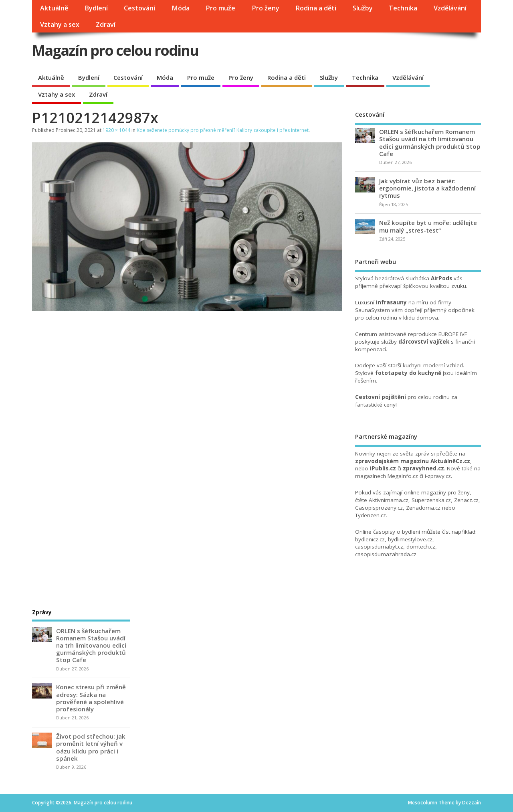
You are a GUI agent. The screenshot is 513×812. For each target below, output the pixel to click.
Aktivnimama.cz (389, 500)
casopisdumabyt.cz (379, 547)
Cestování (139, 8)
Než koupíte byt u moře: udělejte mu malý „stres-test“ (428, 226)
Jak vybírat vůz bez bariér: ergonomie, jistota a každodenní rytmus (427, 188)
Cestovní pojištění (381, 397)
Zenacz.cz (466, 500)
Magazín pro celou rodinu (115, 50)
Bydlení (96, 8)
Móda (181, 8)
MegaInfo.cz (403, 476)
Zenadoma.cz (423, 508)
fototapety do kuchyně (408, 373)
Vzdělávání (450, 8)
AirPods (441, 278)
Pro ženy (266, 8)
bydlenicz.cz (370, 539)
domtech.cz (421, 547)
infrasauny (391, 302)
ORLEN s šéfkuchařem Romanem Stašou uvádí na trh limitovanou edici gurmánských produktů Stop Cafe (430, 143)
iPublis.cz (383, 468)
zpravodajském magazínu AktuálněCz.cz (413, 461)
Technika (403, 8)
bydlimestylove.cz (410, 539)
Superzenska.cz (431, 500)
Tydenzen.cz (371, 515)
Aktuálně (54, 8)
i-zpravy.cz (438, 476)
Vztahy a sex (60, 24)
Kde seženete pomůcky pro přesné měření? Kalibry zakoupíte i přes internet (223, 130)
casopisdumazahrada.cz (386, 554)
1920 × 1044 (116, 130)
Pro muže (220, 8)
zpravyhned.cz (423, 468)
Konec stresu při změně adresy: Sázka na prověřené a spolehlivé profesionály (91, 698)
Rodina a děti (316, 8)
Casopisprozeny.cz (379, 508)
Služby (363, 8)
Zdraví (106, 24)
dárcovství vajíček (424, 342)
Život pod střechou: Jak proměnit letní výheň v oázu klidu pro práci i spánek (91, 747)
